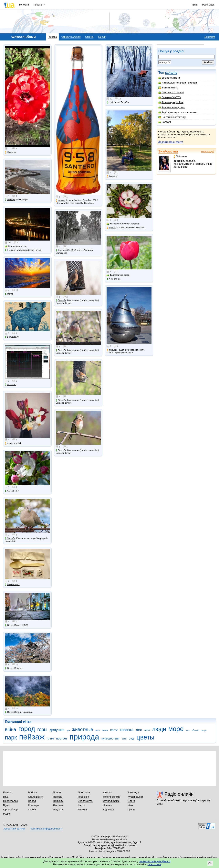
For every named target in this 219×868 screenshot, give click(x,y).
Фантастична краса (118, 275)
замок (98, 731)
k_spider (10, 250)
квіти (114, 730)
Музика (82, 810)
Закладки (133, 792)
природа (84, 737)
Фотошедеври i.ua (171, 102)
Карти (81, 805)
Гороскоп (83, 797)
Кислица (112, 176)
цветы (145, 737)
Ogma (9, 294)
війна (10, 729)
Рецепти (58, 810)
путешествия (111, 738)
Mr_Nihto (10, 384)
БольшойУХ (12, 337)
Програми (84, 792)
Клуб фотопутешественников (178, 112)
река (124, 739)
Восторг (165, 122)
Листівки (58, 805)
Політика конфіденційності (46, 829)
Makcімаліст (12, 585)
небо (188, 731)
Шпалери (34, 805)
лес (139, 730)
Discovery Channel (171, 92)
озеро (204, 730)
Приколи (58, 801)
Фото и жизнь (168, 88)
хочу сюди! (208, 151)
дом (68, 731)
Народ (32, 801)
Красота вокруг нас (172, 107)
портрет (62, 738)
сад (131, 738)
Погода (57, 797)
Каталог (108, 792)
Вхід (195, 5)
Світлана (180, 156)
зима (105, 730)
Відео (7, 805)
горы (42, 729)
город (27, 729)
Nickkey (10, 200)
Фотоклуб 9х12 (64, 250)
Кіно (130, 805)
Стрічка (89, 37)
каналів (171, 73)
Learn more (154, 864)
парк (11, 738)
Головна (24, 5)
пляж (50, 738)
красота (127, 730)
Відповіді (108, 810)
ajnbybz (111, 228)
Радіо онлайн (179, 794)
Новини (107, 805)
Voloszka (10, 152)
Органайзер (10, 810)
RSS (6, 797)
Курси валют (135, 797)
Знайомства (168, 151)
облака (195, 730)
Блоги (131, 801)
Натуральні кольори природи (178, 83)
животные (83, 729)
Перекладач (10, 801)
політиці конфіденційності (155, 861)
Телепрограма (112, 797)
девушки (57, 730)
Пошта (7, 792)
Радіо (6, 814)
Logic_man (113, 102)
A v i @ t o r (12, 491)
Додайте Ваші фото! (171, 142)
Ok (210, 863)
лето (147, 730)
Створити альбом (71, 37)
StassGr (10, 538)
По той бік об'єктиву (172, 117)
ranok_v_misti (13, 443)
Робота (32, 792)
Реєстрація (209, 5)
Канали (102, 37)
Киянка (60, 200)
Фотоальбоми (111, 801)
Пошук (57, 792)
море (176, 729)
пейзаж (32, 737)
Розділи (38, 5)
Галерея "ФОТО (170, 97)
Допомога (210, 37)
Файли (32, 810)
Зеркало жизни (169, 78)
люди (159, 729)
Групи (131, 810)
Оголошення (36, 797)
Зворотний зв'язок (14, 829)
